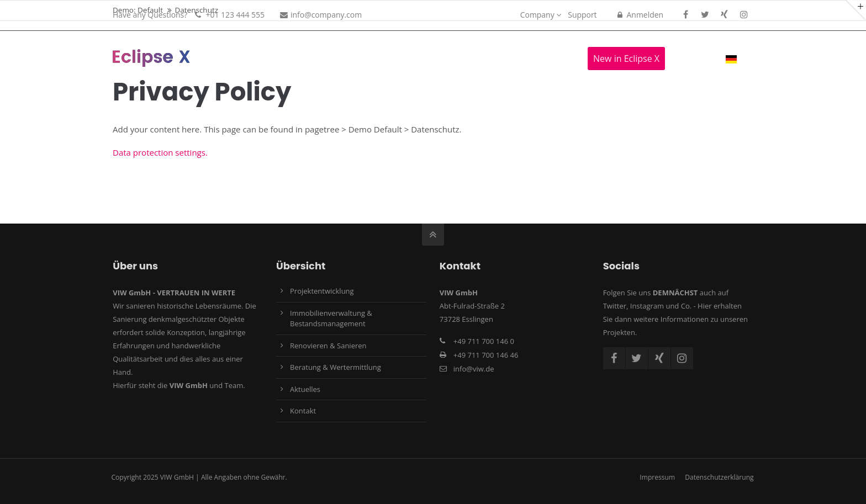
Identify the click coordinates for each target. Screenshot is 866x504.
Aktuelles (305, 389)
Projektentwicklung (322, 291)
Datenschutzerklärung (719, 477)
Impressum (657, 477)
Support (582, 15)
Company (537, 15)
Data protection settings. (160, 152)
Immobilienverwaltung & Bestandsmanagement (331, 319)
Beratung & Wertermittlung (336, 367)
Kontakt (303, 411)
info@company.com (321, 15)
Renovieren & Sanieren (328, 346)
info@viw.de (474, 369)
